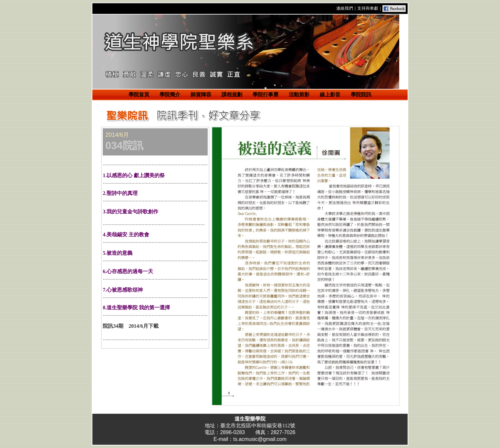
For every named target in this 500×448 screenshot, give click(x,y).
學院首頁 (139, 95)
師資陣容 (201, 95)
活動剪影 (299, 95)
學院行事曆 (266, 95)
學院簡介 (170, 95)
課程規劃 (232, 95)
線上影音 (330, 95)
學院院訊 (361, 95)
